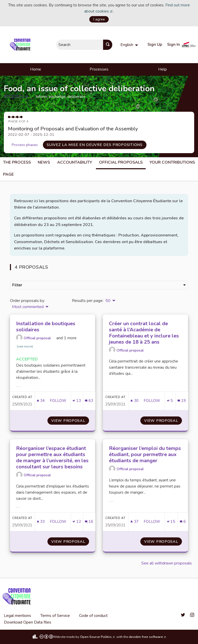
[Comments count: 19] (182, 401)
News (44, 162)
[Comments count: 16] (89, 522)
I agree (99, 19)
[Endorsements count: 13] (77, 401)
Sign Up (155, 44)
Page (8, 174)
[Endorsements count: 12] (77, 522)
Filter (99, 285)
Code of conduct (93, 616)
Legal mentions (17, 616)
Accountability (75, 162)
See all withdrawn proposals (167, 563)
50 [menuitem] (108, 301)
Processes (99, 69)
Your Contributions (172, 162)
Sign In (174, 44)
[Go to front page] (21, 45)
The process (17, 162)
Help (163, 69)
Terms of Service (55, 616)
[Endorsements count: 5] (170, 401)
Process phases (25, 145)
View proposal (70, 421)
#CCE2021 (16, 97)
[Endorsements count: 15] (171, 522)
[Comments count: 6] (183, 522)
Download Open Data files (28, 622)
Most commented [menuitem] (28, 307)
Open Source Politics (98, 637)
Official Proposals (121, 162)
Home (36, 69)
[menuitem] (130, 45)
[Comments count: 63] (89, 401)
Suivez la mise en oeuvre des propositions (95, 145)
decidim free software (148, 637)
